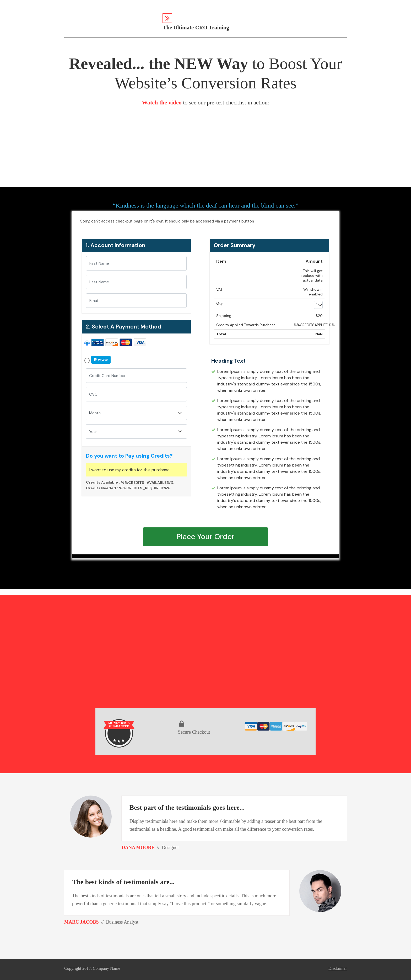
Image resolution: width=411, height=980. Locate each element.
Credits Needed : (102, 488)
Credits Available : (103, 482)
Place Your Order (206, 537)
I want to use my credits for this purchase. (130, 470)
